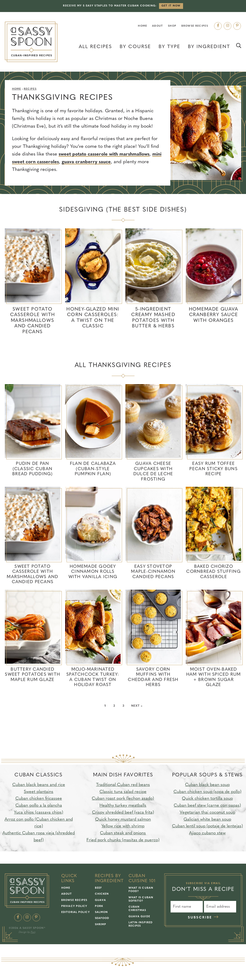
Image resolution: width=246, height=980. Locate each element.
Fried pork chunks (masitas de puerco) (123, 841)
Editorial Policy (76, 913)
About (158, 26)
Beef (98, 889)
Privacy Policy (74, 907)
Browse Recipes (195, 26)
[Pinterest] (237, 26)
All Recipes (95, 47)
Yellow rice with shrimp (123, 827)
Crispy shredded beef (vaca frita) (123, 813)
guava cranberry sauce (100, 162)
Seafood (102, 919)
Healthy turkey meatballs (123, 806)
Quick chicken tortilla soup (207, 799)
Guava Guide (139, 917)
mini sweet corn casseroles (42, 162)
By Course (135, 47)
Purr (33, 933)
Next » (137, 706)
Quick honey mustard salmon (123, 820)
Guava (101, 901)
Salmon (101, 913)
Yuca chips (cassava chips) (39, 813)
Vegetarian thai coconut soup (207, 813)
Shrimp (101, 925)
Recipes (30, 89)
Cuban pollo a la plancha (39, 806)
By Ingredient (209, 47)
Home (142, 26)
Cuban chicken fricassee (39, 799)
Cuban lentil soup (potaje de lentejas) (207, 827)
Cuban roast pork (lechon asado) (123, 799)
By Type (169, 47)
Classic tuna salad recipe (123, 792)
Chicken (102, 895)
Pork (99, 907)
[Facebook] (218, 26)
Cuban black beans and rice (39, 785)
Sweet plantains (39, 792)
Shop (172, 26)
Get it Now (171, 6)
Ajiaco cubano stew (207, 834)
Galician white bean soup (207, 820)
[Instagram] (228, 26)
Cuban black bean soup (207, 785)
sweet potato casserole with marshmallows (106, 154)
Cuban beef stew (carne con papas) (207, 806)
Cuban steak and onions (123, 834)
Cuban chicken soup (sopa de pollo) (207, 792)
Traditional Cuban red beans (123, 785)
